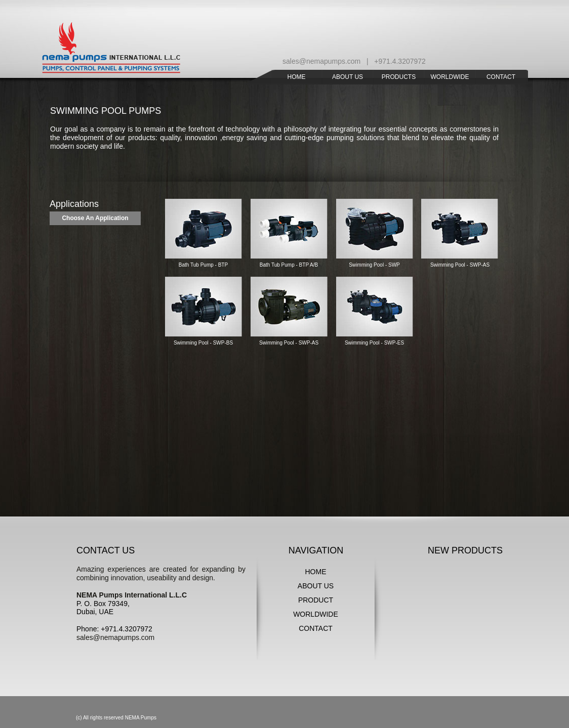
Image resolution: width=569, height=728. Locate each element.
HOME (316, 572)
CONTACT (316, 628)
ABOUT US (316, 586)
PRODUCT (316, 600)
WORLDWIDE (316, 614)
